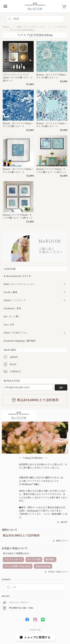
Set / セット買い (12, 317)
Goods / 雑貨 (10, 292)
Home (6, 27)
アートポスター (60, 27)
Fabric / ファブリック (15, 301)
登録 (61, 388)
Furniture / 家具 (12, 309)
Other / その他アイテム (15, 333)
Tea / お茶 (9, 325)
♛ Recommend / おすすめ (17, 276)
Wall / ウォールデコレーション (19, 284)
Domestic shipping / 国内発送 (20, 341)
